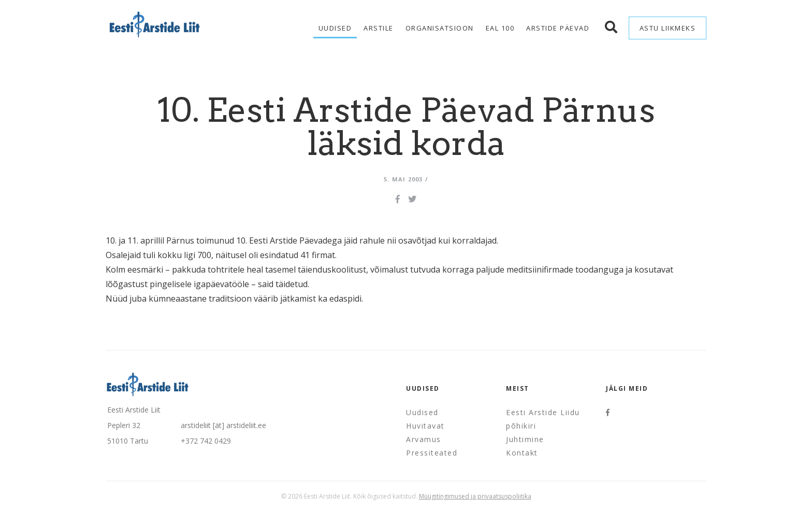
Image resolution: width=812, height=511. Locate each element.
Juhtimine (525, 439)
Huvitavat (425, 426)
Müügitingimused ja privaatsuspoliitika (475, 496)
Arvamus (424, 439)
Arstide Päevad (558, 28)
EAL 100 (500, 28)
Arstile (379, 28)
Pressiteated (432, 453)
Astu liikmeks (668, 28)
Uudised (335, 28)
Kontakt (522, 453)
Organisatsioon (440, 28)
